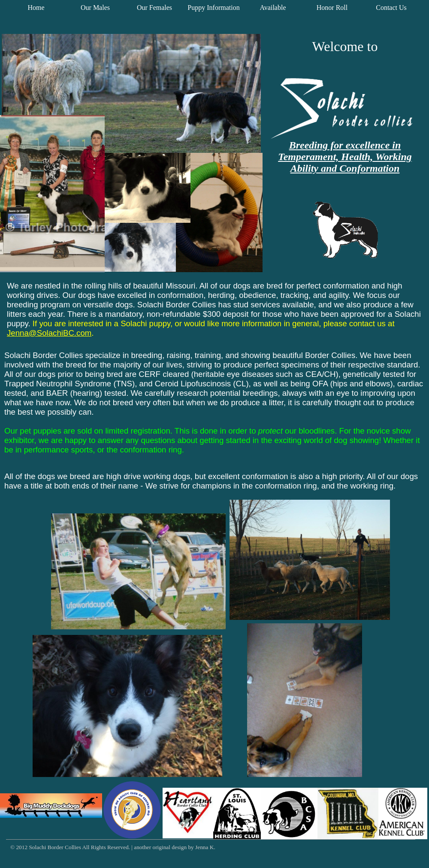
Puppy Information (213, 8)
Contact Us (391, 8)
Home (36, 8)
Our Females (154, 8)
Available (273, 8)
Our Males (95, 8)
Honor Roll (332, 8)
